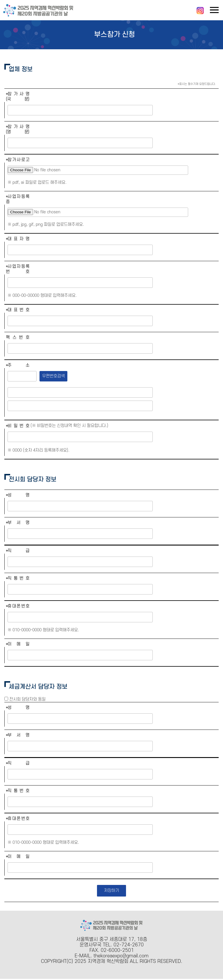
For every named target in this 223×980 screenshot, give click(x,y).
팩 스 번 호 (17, 338)
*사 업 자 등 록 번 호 (17, 269)
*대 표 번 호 (17, 310)
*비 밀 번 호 (17, 426)
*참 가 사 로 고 (17, 160)
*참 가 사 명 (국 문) (17, 97)
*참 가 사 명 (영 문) (17, 129)
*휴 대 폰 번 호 (17, 606)
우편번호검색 (53, 376)
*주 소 (17, 365)
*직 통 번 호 (17, 578)
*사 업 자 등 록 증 (17, 199)
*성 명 (17, 495)
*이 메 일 (17, 644)
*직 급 (17, 551)
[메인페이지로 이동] (38, 16)
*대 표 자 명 (17, 239)
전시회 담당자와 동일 (27, 699)
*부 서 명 (17, 523)
